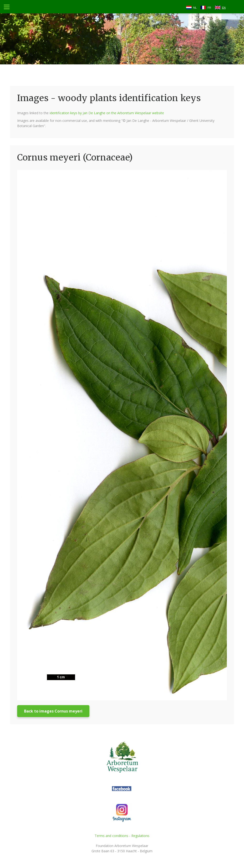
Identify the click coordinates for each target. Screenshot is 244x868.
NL (195, 8)
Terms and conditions (111, 836)
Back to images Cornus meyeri (53, 711)
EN (224, 8)
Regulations (140, 836)
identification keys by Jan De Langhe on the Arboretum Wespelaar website (107, 113)
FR (209, 8)
